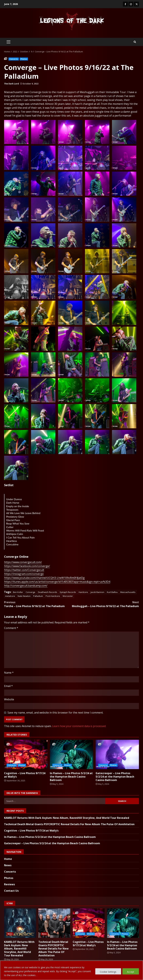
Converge (30, 592)
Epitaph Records (68, 592)
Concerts (14, 59)
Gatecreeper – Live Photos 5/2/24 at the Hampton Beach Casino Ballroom (117, 754)
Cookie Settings (108, 972)
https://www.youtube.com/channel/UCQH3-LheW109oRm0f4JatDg (44, 578)
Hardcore (83, 592)
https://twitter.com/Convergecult (24, 570)
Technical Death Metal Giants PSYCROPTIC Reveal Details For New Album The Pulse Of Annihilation (69, 824)
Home (8, 859)
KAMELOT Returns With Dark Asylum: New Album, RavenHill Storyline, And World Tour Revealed (67, 818)
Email (8, 686)
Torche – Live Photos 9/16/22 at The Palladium (38, 604)
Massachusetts (128, 592)
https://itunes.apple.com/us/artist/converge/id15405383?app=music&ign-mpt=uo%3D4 (57, 582)
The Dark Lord (11, 84)
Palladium (38, 596)
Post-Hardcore (53, 596)
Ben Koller (18, 592)
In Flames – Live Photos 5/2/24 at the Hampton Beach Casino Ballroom (71, 754)
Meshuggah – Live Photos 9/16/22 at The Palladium (105, 604)
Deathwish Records (48, 592)
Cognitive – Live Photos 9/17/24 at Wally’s (26, 754)
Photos (24, 59)
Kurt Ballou (112, 592)
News (8, 865)
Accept (131, 972)
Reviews (9, 884)
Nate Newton (24, 596)
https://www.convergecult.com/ (23, 562)
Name (9, 673)
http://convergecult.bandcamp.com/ (26, 586)
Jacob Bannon (97, 592)
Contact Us (11, 891)
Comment (11, 628)
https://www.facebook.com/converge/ (27, 566)
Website (9, 699)
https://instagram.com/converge (24, 574)
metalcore (10, 596)
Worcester (68, 596)
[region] (71, 970)
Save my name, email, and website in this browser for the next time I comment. (55, 713)
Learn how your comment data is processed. (79, 726)
